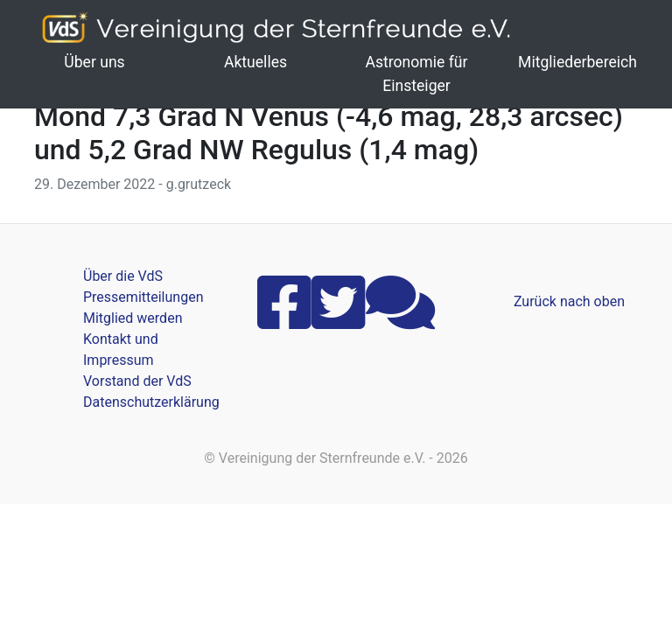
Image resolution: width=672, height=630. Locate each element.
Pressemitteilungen (143, 297)
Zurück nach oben (569, 301)
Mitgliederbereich (577, 62)
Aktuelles (255, 62)
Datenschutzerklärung (151, 402)
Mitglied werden (133, 318)
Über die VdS (123, 276)
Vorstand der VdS (137, 381)
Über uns (94, 62)
